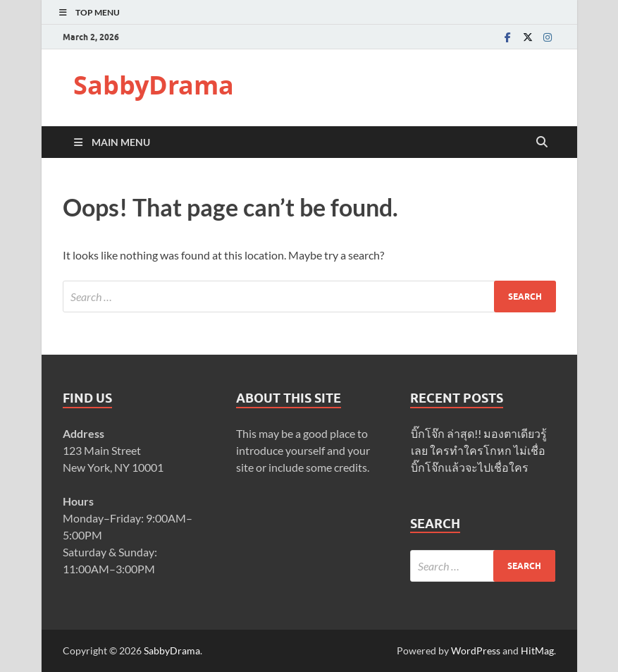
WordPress (476, 650)
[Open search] (542, 142)
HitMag (537, 650)
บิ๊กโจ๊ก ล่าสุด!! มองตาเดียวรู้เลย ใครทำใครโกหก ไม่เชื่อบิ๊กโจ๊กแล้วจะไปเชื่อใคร (479, 450)
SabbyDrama (154, 85)
